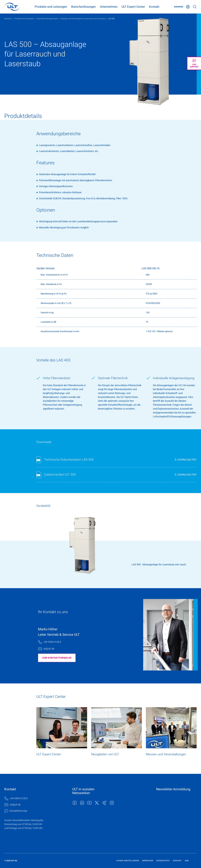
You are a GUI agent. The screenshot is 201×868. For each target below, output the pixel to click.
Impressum (148, 861)
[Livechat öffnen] (194, 63)
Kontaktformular (19, 811)
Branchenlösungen (83, 7)
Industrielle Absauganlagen (47, 19)
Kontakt (154, 7)
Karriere (179, 7)
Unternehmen (109, 7)
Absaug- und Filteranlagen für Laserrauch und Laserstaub (83, 19)
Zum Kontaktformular (58, 658)
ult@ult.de (49, 649)
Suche (195, 7)
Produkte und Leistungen (51, 7)
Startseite (8, 19)
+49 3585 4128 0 (52, 642)
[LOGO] (12, 7)
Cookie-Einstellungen (128, 861)
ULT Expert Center (133, 7)
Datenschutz (163, 861)
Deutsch (188, 7)
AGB (187, 861)
